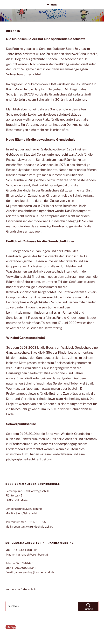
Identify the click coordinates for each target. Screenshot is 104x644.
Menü (52, 5)
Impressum (13, 589)
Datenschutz (29, 589)
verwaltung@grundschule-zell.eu (33, 527)
